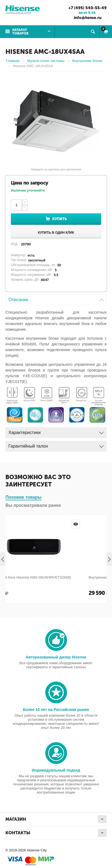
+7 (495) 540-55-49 (87, 8)
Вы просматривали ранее (33, 505)
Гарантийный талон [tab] (56, 445)
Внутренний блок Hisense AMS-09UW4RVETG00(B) (52, 577)
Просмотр (98, 524)
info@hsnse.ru (88, 18)
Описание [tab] (56, 298)
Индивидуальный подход (56, 770)
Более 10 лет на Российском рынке (56, 710)
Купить (60, 219)
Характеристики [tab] (56, 431)
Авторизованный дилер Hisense (56, 657)
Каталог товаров (20, 32)
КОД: (15, 244)
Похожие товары (23, 497)
